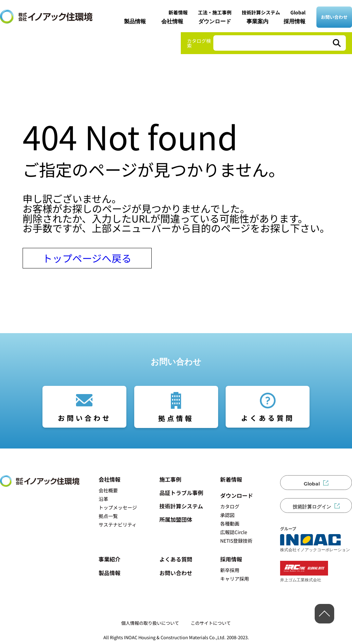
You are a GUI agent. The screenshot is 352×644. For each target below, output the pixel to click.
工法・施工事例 (215, 12)
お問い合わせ (334, 17)
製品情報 (135, 21)
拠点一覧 (108, 516)
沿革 (103, 499)
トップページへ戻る (87, 258)
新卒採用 (230, 570)
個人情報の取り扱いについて (150, 623)
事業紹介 (110, 559)
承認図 (227, 515)
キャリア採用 (235, 579)
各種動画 (230, 523)
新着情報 (178, 12)
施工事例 (170, 479)
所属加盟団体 (176, 519)
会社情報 (172, 21)
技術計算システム (261, 12)
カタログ (230, 506)
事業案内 (257, 21)
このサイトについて (211, 623)
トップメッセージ (118, 507)
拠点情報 (176, 418)
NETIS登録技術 (236, 541)
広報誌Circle (234, 532)
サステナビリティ (118, 525)
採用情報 (294, 21)
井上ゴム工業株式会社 (304, 572)
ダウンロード (215, 21)
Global (298, 12)
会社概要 (108, 490)
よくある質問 (268, 418)
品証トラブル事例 (181, 493)
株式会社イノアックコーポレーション (315, 543)
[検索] (336, 43)
